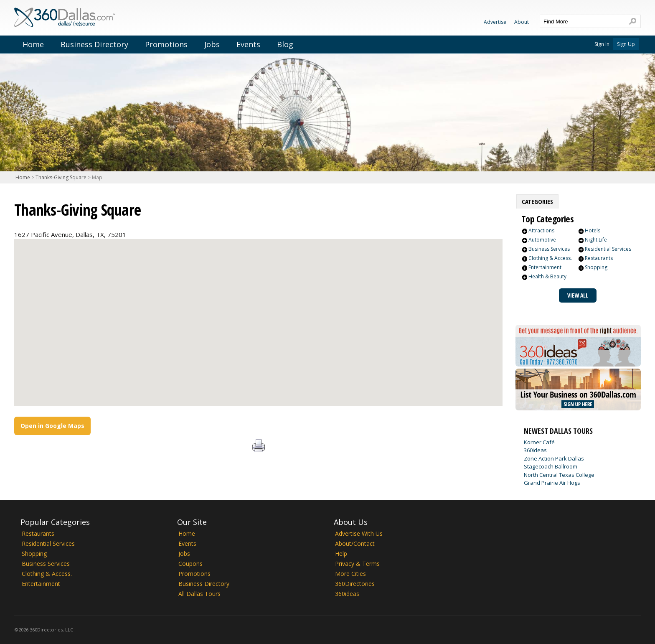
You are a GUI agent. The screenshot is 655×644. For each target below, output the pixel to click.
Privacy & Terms (357, 564)
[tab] (537, 201)
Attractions (541, 230)
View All (578, 295)
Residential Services (608, 249)
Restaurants (599, 258)
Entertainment (545, 267)
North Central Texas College (559, 475)
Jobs (212, 44)
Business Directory (94, 44)
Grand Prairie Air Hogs (552, 483)
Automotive (542, 240)
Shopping (596, 267)
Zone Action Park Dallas (554, 458)
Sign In (602, 44)
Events (248, 44)
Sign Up (626, 44)
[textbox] (582, 21)
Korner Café (539, 442)
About (522, 22)
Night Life (596, 240)
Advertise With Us (359, 533)
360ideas (535, 450)
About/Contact (355, 543)
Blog (285, 44)
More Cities (350, 574)
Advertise (495, 22)
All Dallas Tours (199, 594)
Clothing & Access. (550, 258)
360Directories (355, 584)
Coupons (190, 564)
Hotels (593, 230)
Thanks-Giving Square (61, 177)
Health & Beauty (547, 276)
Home (33, 44)
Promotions (166, 44)
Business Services (549, 249)
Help (341, 554)
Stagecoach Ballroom (551, 466)
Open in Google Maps (52, 426)
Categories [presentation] (537, 201)
